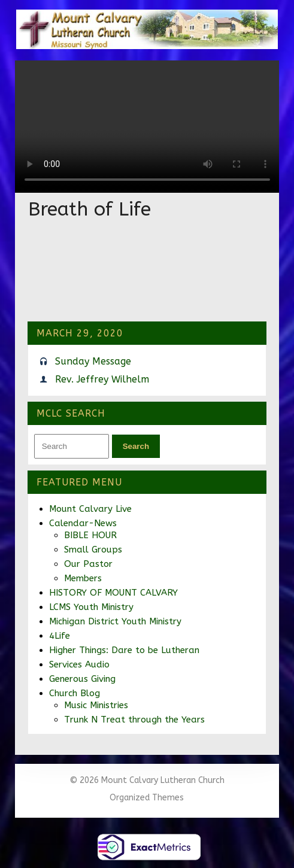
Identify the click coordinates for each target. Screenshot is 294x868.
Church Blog (75, 693)
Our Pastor (88, 564)
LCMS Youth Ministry (91, 607)
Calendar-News (83, 523)
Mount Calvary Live (90, 509)
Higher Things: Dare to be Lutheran (124, 650)
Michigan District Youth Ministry (115, 621)
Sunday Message (93, 361)
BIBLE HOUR (90, 535)
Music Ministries (96, 705)
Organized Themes (147, 798)
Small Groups (93, 550)
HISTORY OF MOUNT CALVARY (113, 593)
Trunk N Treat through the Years (134, 720)
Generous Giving (82, 679)
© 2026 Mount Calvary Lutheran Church (147, 780)
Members (83, 578)
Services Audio (79, 664)
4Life (60, 636)
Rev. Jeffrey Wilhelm (102, 379)
